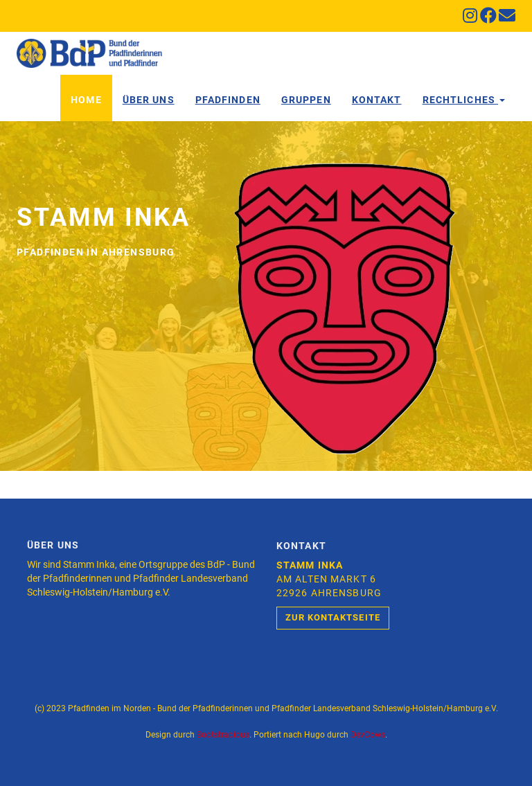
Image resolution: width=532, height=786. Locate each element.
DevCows (368, 735)
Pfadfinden (228, 100)
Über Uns (149, 100)
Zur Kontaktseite (333, 617)
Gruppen (306, 100)
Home (86, 100)
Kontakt (377, 100)
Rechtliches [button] (464, 100)
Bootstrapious (223, 735)
